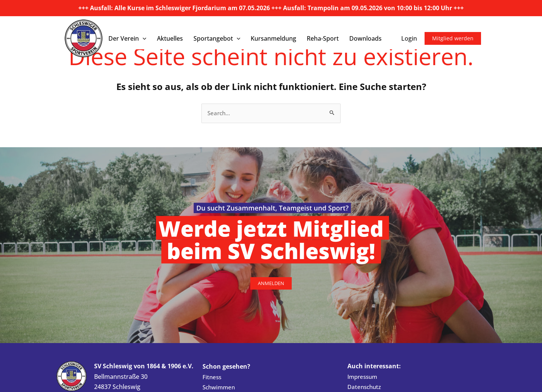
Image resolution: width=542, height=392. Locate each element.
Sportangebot (217, 39)
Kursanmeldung (273, 38)
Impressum (364, 377)
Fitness (212, 377)
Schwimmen (220, 388)
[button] (143, 39)
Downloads (365, 38)
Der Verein (127, 39)
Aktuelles (170, 38)
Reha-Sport (323, 38)
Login (409, 38)
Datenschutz (365, 387)
